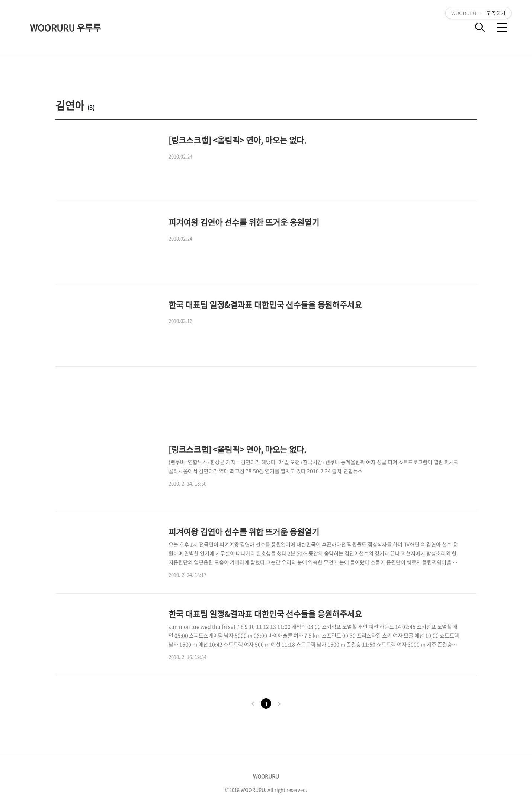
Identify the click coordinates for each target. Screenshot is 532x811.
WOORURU (266, 776)
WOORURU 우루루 (65, 28)
